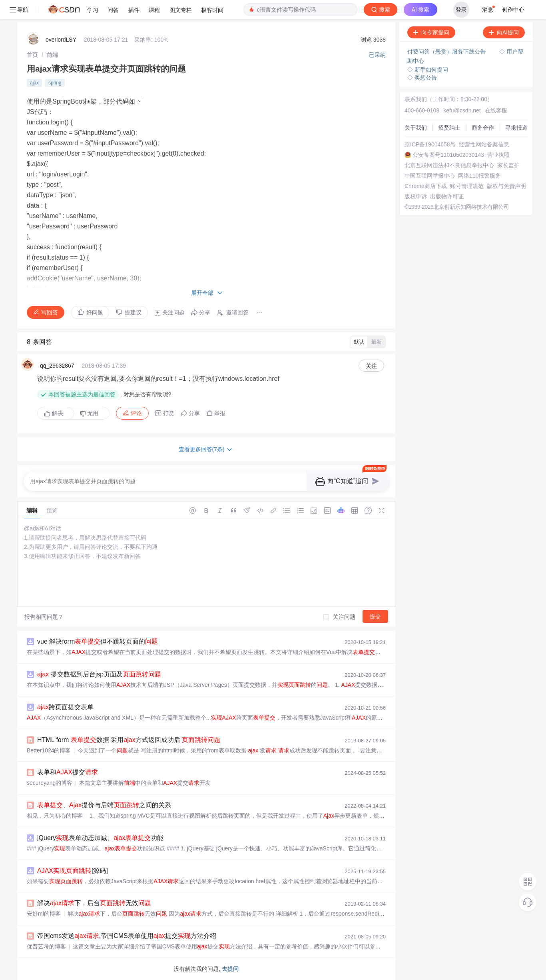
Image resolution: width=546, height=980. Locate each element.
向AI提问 (504, 32)
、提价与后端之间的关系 (104, 805)
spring (55, 83)
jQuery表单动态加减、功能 (100, 838)
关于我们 (416, 128)
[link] (32, 55)
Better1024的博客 (49, 750)
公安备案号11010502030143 (448, 155)
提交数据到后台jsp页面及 (99, 674)
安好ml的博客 (44, 914)
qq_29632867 (57, 366)
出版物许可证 (447, 196)
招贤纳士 (449, 128)
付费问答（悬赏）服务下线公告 (447, 52)
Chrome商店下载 (426, 186)
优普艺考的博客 (46, 946)
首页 (32, 55)
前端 (52, 55)
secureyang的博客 (50, 783)
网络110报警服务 (479, 176)
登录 (461, 10)
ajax (34, 83)
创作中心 (513, 10)
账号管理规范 (467, 186)
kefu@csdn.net (462, 110)
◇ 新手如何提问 (428, 70)
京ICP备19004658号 (430, 144)
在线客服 (496, 110)
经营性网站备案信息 (484, 144)
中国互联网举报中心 (430, 176)
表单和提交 (68, 772)
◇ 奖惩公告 (422, 78)
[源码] (73, 871)
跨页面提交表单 (65, 707)
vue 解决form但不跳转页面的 (98, 641)
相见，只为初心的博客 (55, 816)
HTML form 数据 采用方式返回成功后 (129, 740)
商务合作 (483, 128)
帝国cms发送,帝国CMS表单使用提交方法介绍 (127, 936)
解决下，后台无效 (94, 903)
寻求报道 (516, 128)
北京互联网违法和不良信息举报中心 (449, 165)
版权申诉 (416, 196)
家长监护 (508, 165)
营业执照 (498, 155)
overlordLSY (61, 40)
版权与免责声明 (506, 186)
